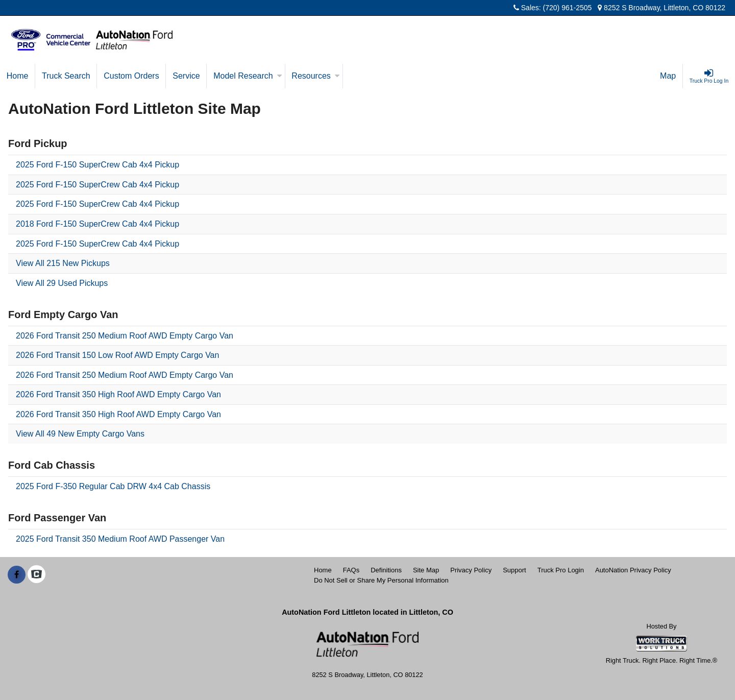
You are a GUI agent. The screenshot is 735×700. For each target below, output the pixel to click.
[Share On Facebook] (17, 575)
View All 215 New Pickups (63, 263)
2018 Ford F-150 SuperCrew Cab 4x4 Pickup (97, 224)
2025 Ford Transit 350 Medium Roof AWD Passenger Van (120, 539)
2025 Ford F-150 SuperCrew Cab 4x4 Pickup (97, 165)
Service (186, 76)
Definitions (386, 570)
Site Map (426, 570)
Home (18, 76)
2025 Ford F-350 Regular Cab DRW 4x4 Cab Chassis (113, 486)
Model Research (248, 76)
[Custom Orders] (131, 76)
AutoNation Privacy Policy (633, 570)
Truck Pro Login (561, 570)
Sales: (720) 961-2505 (553, 8)
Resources (315, 76)
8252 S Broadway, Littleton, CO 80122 (661, 8)
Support (514, 570)
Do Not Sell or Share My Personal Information (381, 580)
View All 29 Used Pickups (62, 283)
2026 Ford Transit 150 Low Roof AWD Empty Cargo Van (117, 355)
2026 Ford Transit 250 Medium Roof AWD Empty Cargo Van (125, 336)
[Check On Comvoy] (36, 575)
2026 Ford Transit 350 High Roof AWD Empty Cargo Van (118, 394)
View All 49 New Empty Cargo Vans (80, 434)
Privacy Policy (471, 570)
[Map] (668, 76)
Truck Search (66, 76)
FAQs (351, 570)
